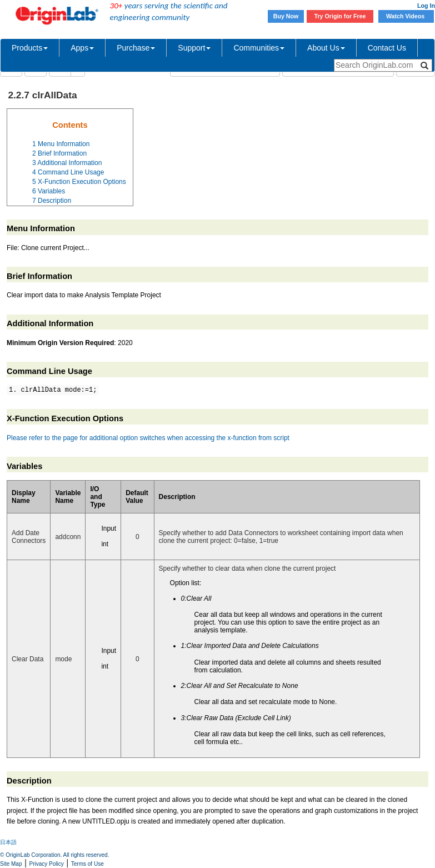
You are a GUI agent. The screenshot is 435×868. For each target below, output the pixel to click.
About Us (326, 48)
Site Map (11, 864)
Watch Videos (406, 16)
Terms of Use (87, 864)
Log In (426, 6)
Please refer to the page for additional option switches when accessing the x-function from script (148, 438)
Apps (82, 48)
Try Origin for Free (340, 16)
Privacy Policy (47, 864)
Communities (259, 48)
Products (30, 48)
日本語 (8, 842)
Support (194, 48)
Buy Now (286, 16)
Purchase (136, 48)
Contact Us (387, 48)
